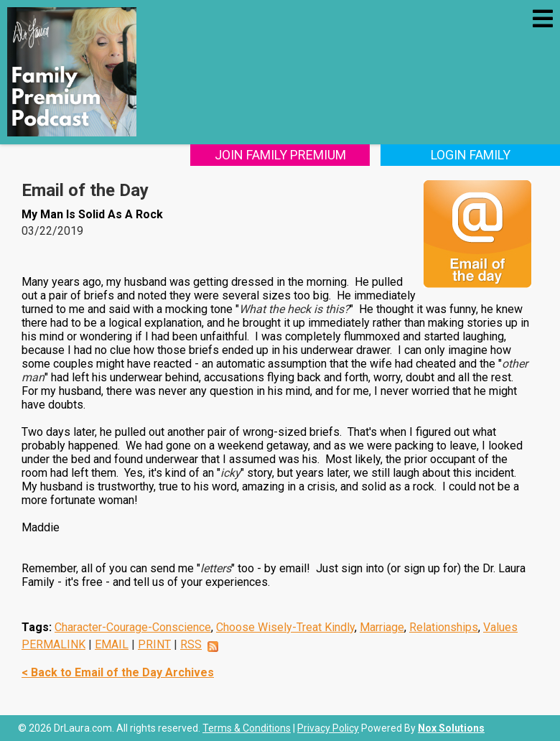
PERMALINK (53, 644)
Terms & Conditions (247, 728)
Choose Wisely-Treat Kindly (285, 627)
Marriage (382, 627)
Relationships (444, 627)
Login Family (471, 155)
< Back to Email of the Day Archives (118, 672)
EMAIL (112, 644)
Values (500, 627)
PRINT (154, 644)
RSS (191, 644)
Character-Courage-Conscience (133, 627)
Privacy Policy (328, 728)
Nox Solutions (451, 728)
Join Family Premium (280, 155)
